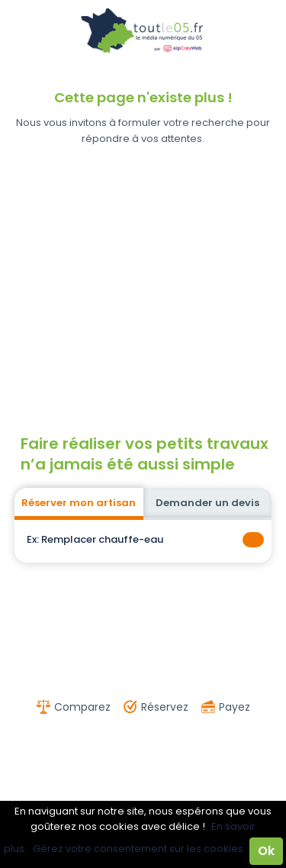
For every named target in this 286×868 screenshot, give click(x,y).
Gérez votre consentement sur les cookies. (139, 849)
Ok (266, 851)
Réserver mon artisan (79, 503)
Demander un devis (207, 503)
